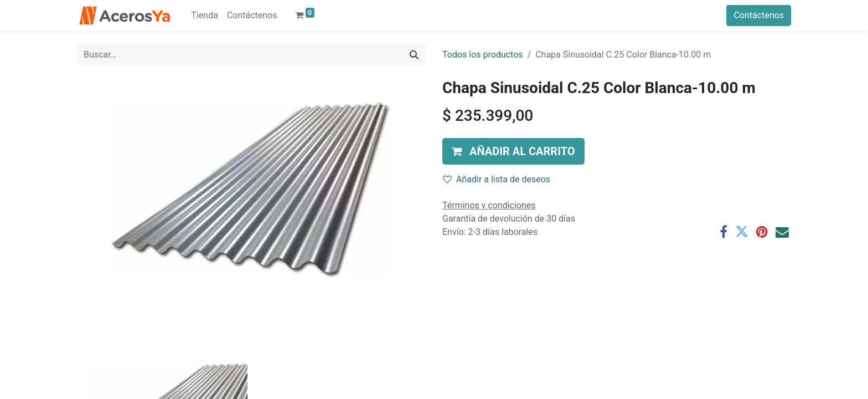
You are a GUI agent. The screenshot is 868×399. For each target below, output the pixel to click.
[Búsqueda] (414, 55)
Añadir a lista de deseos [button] (497, 179)
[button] (513, 151)
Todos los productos (483, 55)
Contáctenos (759, 15)
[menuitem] (204, 16)
